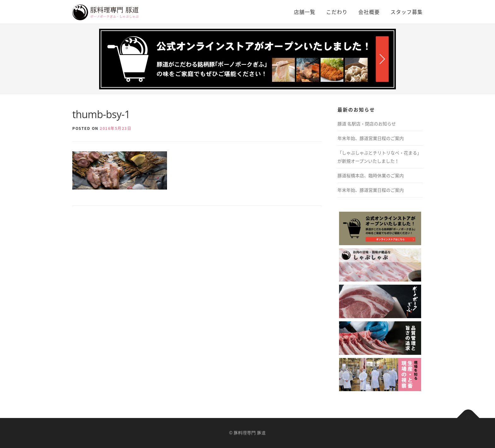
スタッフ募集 (407, 12)
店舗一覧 (305, 12)
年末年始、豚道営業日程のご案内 (371, 138)
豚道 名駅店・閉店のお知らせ (367, 124)
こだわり (337, 12)
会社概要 (369, 12)
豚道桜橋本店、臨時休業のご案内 (371, 175)
